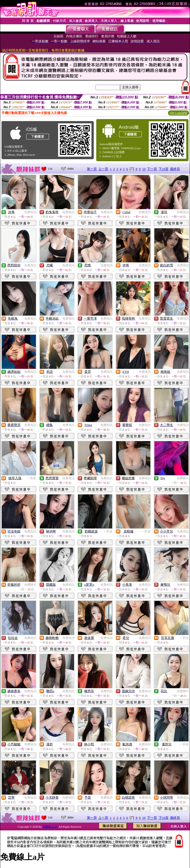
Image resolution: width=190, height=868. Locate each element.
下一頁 (152, 169)
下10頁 (164, 169)
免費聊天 (183, 478)
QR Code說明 (179, 113)
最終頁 (175, 169)
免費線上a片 (50, 827)
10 (144, 169)
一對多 (32, 478)
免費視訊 (30, 212)
